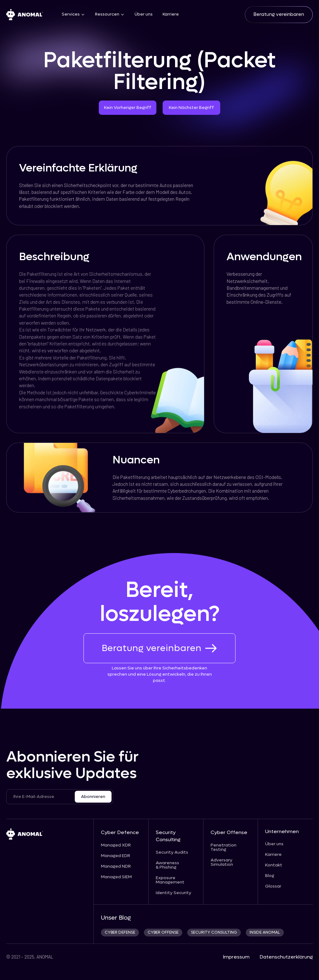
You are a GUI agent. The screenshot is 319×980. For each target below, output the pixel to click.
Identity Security (174, 893)
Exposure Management (170, 880)
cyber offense (163, 932)
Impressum (236, 957)
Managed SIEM (116, 877)
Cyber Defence (120, 832)
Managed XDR (116, 845)
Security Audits (172, 852)
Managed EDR (116, 856)
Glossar (273, 886)
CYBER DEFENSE (120, 932)
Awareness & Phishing (167, 865)
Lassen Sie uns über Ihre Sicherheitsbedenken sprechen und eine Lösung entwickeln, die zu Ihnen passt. (160, 674)
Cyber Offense (229, 832)
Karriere (171, 14)
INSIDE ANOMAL (265, 932)
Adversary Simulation (222, 862)
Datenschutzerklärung (286, 957)
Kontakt (274, 865)
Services (71, 14)
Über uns (144, 14)
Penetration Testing (224, 847)
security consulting (214, 932)
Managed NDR (116, 866)
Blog (270, 876)
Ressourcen (107, 14)
